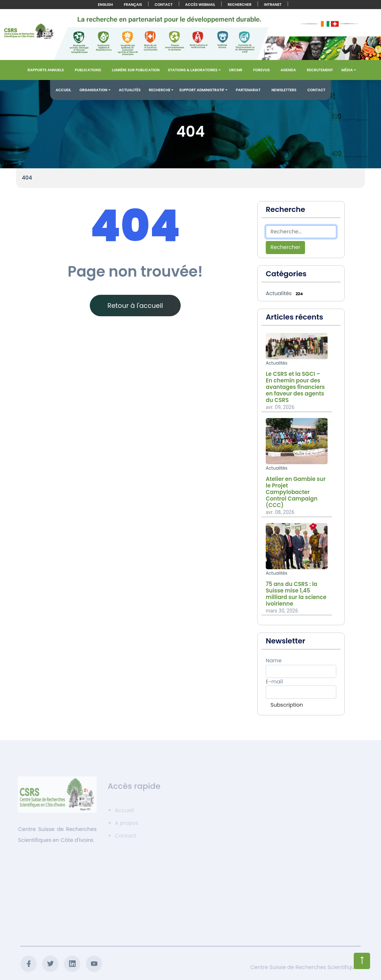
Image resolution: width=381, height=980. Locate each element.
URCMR (236, 70)
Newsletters (284, 90)
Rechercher (239, 5)
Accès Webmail (200, 5)
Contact (164, 5)
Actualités (130, 90)
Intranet (273, 5)
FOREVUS (261, 70)
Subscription (287, 705)
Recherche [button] (160, 90)
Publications (88, 70)
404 (27, 178)
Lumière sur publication (136, 70)
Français (133, 5)
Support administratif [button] (202, 90)
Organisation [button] (93, 90)
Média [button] (347, 70)
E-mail (274, 682)
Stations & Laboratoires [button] (193, 70)
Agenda (288, 70)
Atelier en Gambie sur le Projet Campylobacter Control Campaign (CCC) (296, 492)
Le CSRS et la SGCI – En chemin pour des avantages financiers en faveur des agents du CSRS (295, 387)
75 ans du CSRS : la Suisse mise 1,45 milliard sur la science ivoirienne (296, 594)
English (105, 5)
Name (274, 660)
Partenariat (248, 90)
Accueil (63, 90)
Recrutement (320, 70)
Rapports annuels (46, 70)
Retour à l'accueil (135, 306)
